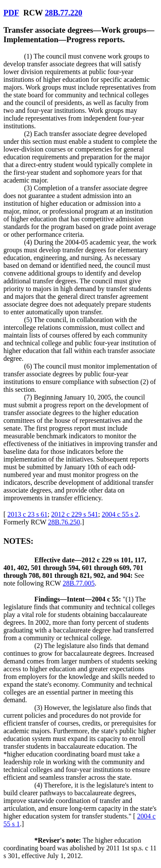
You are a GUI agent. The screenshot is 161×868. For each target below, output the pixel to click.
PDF (11, 13)
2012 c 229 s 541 (74, 514)
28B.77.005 (79, 583)
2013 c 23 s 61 (27, 514)
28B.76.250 (64, 522)
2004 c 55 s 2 (120, 514)
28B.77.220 (63, 13)
